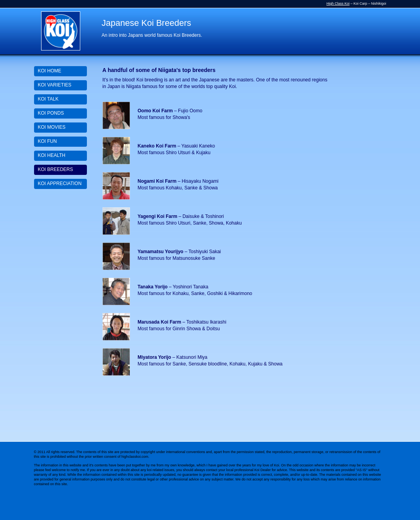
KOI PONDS (51, 113)
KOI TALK (48, 99)
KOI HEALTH (52, 155)
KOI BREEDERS (56, 169)
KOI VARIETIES (55, 85)
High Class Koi (338, 4)
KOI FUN (48, 141)
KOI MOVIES (52, 127)
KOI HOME (50, 71)
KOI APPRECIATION (60, 184)
